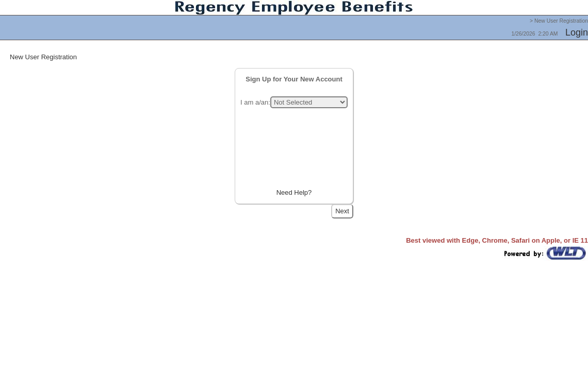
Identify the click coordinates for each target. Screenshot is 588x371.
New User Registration (43, 57)
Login (577, 32)
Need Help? (294, 192)
